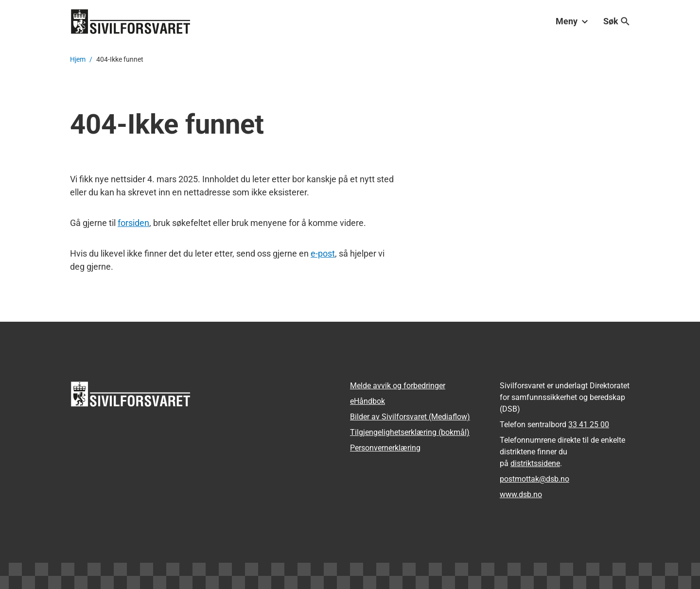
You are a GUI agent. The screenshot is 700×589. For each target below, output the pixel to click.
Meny (572, 21)
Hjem (78, 59)
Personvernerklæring (385, 448)
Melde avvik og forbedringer (398, 386)
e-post (323, 253)
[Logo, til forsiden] (131, 21)
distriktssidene (535, 463)
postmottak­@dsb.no (534, 479)
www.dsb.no (521, 494)
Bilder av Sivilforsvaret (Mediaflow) (410, 417)
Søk (617, 21)
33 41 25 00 (589, 424)
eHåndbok (367, 401)
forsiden (133, 223)
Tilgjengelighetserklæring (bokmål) (410, 432)
